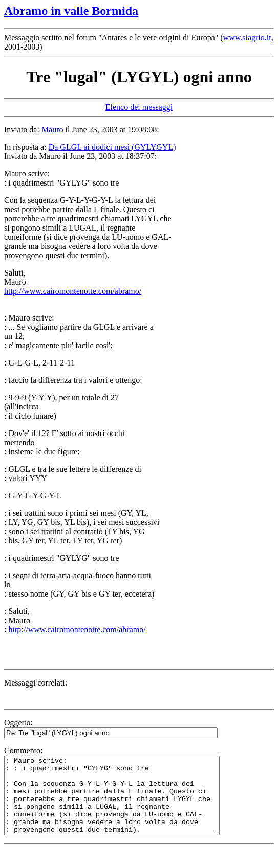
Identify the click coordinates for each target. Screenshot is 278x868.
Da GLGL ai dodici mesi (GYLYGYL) (112, 147)
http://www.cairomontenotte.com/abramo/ (73, 291)
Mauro (52, 130)
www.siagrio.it (247, 38)
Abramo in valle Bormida (71, 11)
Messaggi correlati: (36, 683)
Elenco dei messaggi (139, 107)
